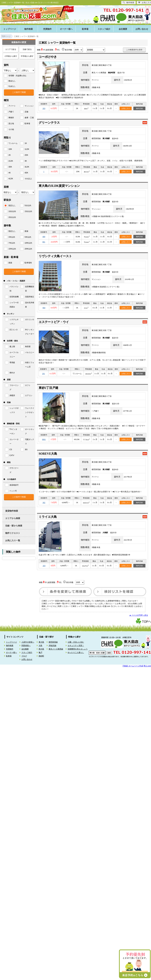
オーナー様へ (66, 29)
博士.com (147, 666)
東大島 (41, 642)
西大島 (41, 649)
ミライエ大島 (48, 517)
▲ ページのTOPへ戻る (139, 615)
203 (44, 108)
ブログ (24, 656)
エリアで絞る (11, 49)
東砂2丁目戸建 (48, 388)
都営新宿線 (53, 642)
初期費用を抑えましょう (78, 649)
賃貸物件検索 (12, 511)
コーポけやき (48, 57)
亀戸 (40, 652)
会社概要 (123, 29)
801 (44, 242)
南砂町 (41, 656)
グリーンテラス (49, 123)
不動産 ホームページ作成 (133, 666)
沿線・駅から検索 (14, 526)
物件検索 (29, 29)
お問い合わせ (27, 659)
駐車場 (85, 29)
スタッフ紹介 (104, 29)
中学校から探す (27, 56)
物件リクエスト (13, 533)
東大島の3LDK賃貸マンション (59, 186)
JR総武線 (52, 646)
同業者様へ (26, 646)
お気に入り (126, 108)
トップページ (10, 29)
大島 (40, 646)
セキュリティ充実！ (76, 646)
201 (43, 374)
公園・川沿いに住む (76, 642)
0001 (44, 439)
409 (44, 237)
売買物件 (47, 29)
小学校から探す (11, 56)
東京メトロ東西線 (56, 649)
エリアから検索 (13, 518)
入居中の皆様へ (28, 642)
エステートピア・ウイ (54, 322)
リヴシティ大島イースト (55, 256)
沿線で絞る (27, 49)
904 (44, 308)
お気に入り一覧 (13, 540)
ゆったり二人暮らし (76, 652)
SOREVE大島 (48, 454)
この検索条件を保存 (134, 50)
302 (44, 503)
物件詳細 (139, 108)
